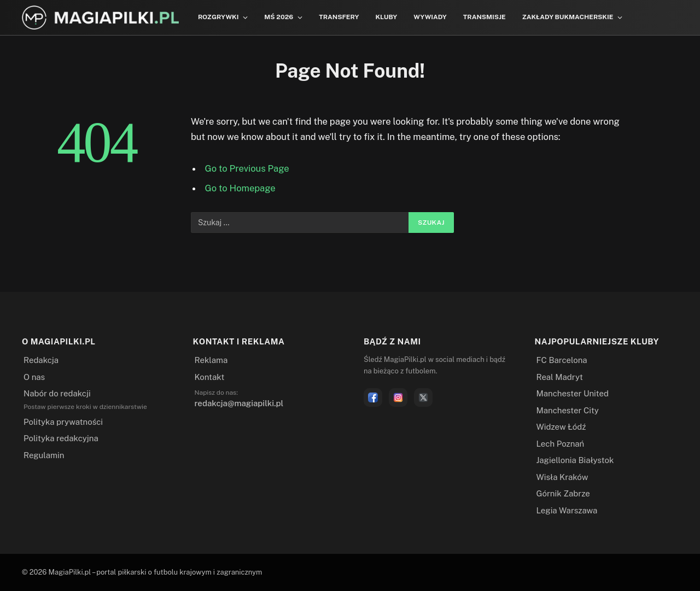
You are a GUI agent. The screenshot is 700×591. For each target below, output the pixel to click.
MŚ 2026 (279, 17)
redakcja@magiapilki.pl (239, 403)
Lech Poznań (561, 444)
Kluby (386, 17)
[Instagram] (398, 397)
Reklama (211, 360)
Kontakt (210, 377)
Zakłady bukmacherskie (568, 17)
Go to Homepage (240, 188)
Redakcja (41, 360)
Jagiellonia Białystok (575, 460)
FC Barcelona (562, 360)
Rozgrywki (218, 17)
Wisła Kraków (562, 477)
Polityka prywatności (63, 422)
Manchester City (568, 410)
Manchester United (573, 393)
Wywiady (430, 17)
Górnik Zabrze (563, 493)
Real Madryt (560, 377)
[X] (423, 397)
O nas (34, 377)
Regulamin (44, 455)
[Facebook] (373, 397)
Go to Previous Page (247, 168)
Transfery (339, 17)
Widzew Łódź (561, 427)
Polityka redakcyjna (61, 438)
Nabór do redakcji (57, 393)
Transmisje (485, 17)
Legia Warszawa (567, 510)
